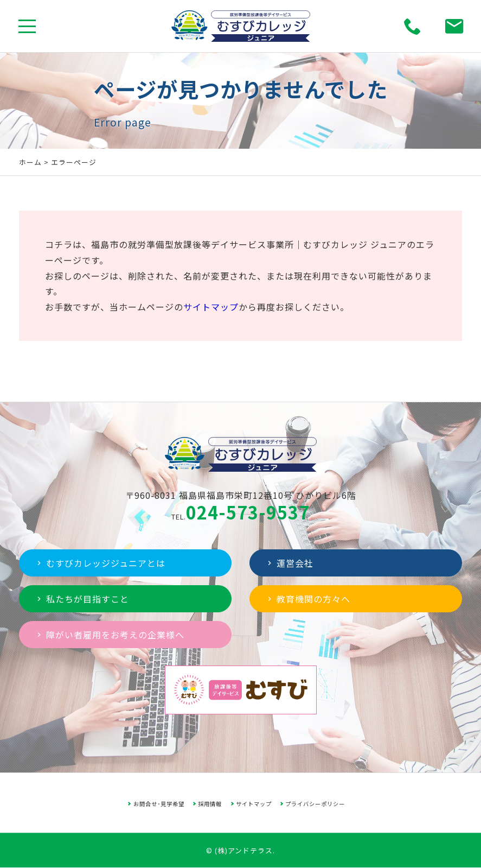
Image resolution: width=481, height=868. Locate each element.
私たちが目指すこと (82, 599)
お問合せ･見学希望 (159, 804)
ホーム (30, 162)
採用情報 (210, 804)
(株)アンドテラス (244, 850)
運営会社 (289, 563)
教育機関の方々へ (308, 599)
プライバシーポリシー (315, 804)
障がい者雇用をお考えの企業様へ (110, 635)
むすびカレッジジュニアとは (100, 563)
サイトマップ (211, 307)
